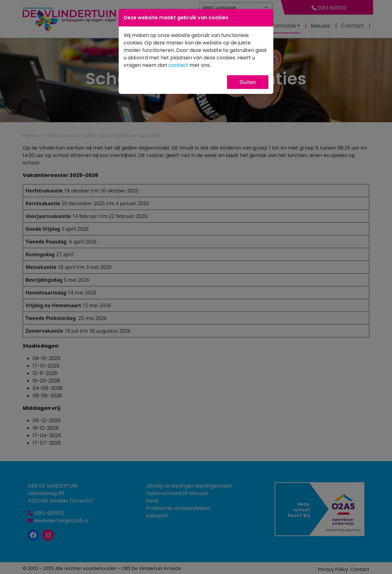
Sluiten (248, 82)
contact (178, 65)
